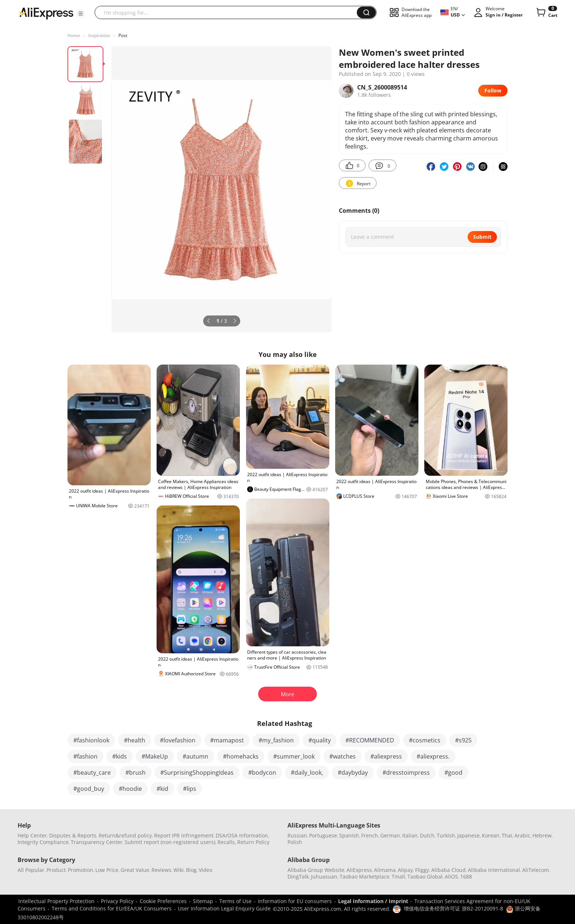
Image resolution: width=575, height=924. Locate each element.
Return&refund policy (125, 835)
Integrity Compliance (43, 842)
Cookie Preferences (163, 901)
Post (123, 35)
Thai (507, 835)
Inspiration (99, 35)
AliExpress (359, 870)
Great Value (135, 870)
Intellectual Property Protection (56, 901)
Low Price (107, 870)
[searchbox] (228, 12)
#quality (320, 740)
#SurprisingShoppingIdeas (197, 773)
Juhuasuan (324, 876)
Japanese (468, 835)
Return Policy (253, 842)
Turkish (446, 835)
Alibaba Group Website (316, 870)
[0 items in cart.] (546, 12)
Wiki (179, 870)
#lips (190, 789)
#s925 (463, 740)
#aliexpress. (433, 756)
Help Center (32, 835)
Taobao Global (425, 876)
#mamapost (227, 740)
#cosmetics (425, 740)
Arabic (522, 835)
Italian (410, 835)
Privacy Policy (117, 901)
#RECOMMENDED (370, 740)
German (390, 835)
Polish (295, 842)
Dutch (427, 835)
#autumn (195, 756)
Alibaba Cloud (448, 870)
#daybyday (353, 773)
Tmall (398, 876)
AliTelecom (536, 870)
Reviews (161, 870)
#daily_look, (307, 773)
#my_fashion (276, 740)
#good (453, 773)
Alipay (405, 870)
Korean (491, 835)
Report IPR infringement (184, 835)
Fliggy (422, 870)
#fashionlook (91, 740)
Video (206, 870)
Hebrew (542, 835)
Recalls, (227, 842)
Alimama (385, 870)
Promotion (80, 870)
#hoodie (130, 789)
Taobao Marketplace (365, 876)
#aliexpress (386, 756)
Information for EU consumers (295, 901)
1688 (466, 876)
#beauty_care (92, 773)
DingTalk (298, 876)
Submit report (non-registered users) (170, 842)
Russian (297, 835)
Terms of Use (235, 901)
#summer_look (294, 756)
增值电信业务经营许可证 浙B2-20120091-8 (453, 908)
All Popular (31, 870)
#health (135, 740)
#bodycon (262, 773)
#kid (162, 789)
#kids (120, 756)
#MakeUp (155, 756)
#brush (135, 773)
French (370, 835)
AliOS (451, 876)
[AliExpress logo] (46, 13)
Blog (191, 870)
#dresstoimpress (406, 773)
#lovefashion (178, 740)
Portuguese (323, 835)
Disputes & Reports (73, 835)
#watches (343, 756)
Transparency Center (97, 842)
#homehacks (241, 756)
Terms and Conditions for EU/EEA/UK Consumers (112, 908)
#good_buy (89, 789)
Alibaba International (494, 870)
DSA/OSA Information (242, 835)
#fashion (85, 756)
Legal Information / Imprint (373, 901)
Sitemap (203, 901)
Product (56, 870)
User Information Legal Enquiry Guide (224, 908)
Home (74, 35)
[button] (81, 14)
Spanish (349, 835)
